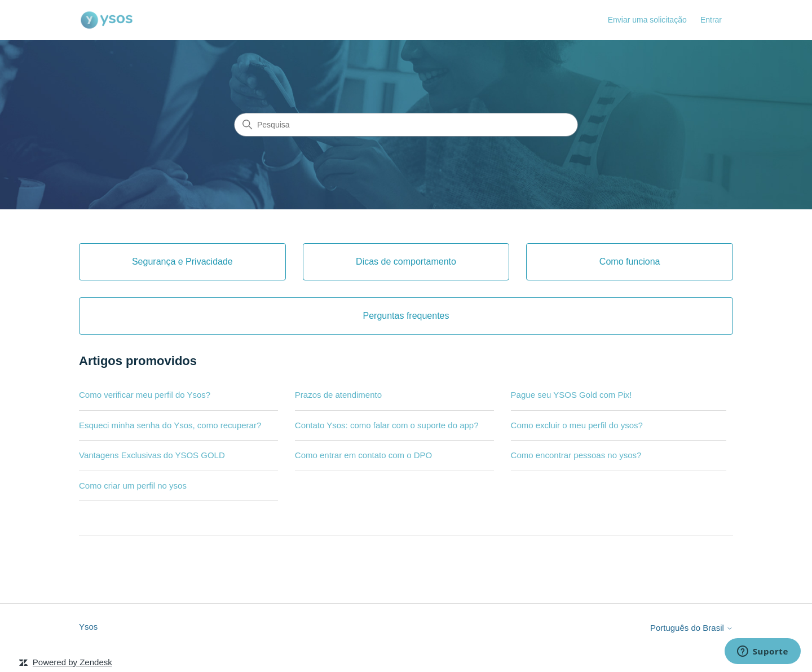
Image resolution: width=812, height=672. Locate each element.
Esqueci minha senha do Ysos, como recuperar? (170, 425)
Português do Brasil (692, 628)
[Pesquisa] (406, 125)
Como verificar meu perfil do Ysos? (145, 395)
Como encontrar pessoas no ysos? (576, 455)
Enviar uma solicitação (647, 20)
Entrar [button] (711, 20)
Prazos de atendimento (338, 395)
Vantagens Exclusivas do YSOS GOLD (152, 455)
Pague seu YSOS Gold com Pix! (572, 395)
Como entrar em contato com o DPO (363, 455)
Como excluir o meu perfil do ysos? (577, 425)
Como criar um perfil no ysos (133, 486)
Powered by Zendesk (72, 662)
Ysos (88, 627)
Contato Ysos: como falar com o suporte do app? (387, 425)
